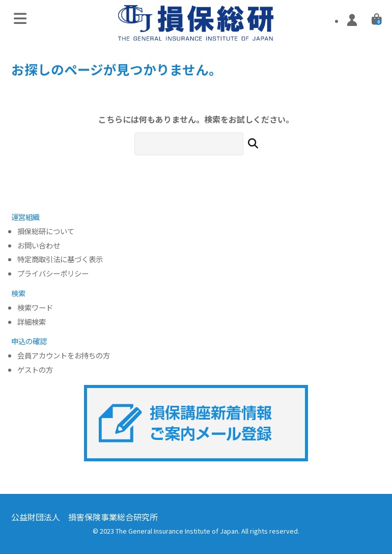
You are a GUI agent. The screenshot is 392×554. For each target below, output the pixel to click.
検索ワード (35, 308)
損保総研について (46, 231)
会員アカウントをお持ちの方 (64, 356)
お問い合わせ (39, 246)
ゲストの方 (35, 370)
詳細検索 (32, 322)
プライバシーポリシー (53, 274)
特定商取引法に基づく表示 (60, 259)
